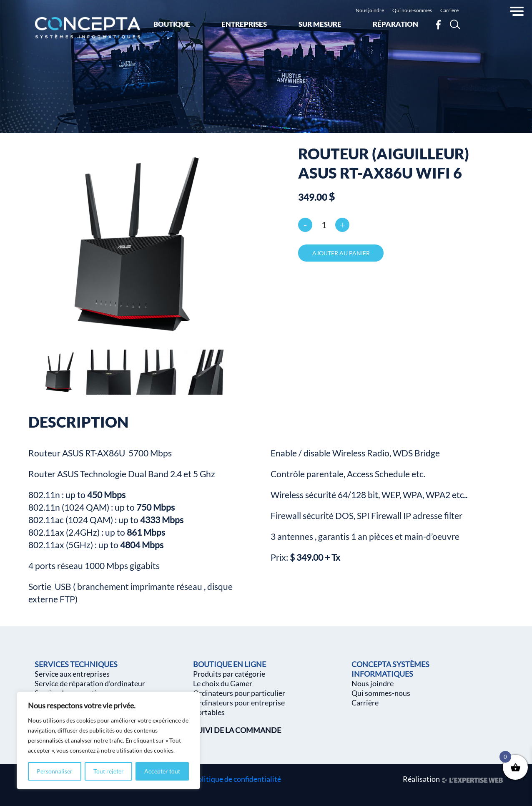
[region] (108, 741)
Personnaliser (55, 771)
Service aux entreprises (72, 674)
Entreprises (244, 24)
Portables (209, 712)
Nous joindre (370, 10)
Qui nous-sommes (412, 10)
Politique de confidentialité (237, 779)
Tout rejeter (109, 771)
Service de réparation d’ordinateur (90, 683)
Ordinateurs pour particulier (239, 693)
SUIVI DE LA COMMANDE (237, 730)
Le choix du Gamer (223, 683)
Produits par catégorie (229, 674)
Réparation (395, 24)
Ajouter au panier (341, 253)
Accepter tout (162, 771)
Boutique (172, 24)
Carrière (449, 10)
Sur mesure (320, 24)
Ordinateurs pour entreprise (239, 703)
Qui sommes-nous (381, 693)
